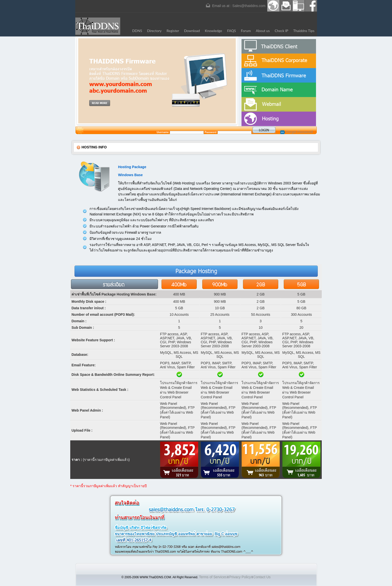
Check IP (281, 31)
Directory (154, 31)
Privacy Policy (240, 577)
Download (192, 31)
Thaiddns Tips (304, 31)
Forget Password (296, 132)
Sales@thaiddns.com (249, 6)
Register (173, 31)
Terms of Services (213, 577)
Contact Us (262, 577)
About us (263, 31)
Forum (246, 31)
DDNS (137, 31)
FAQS (231, 31)
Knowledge (213, 31)
